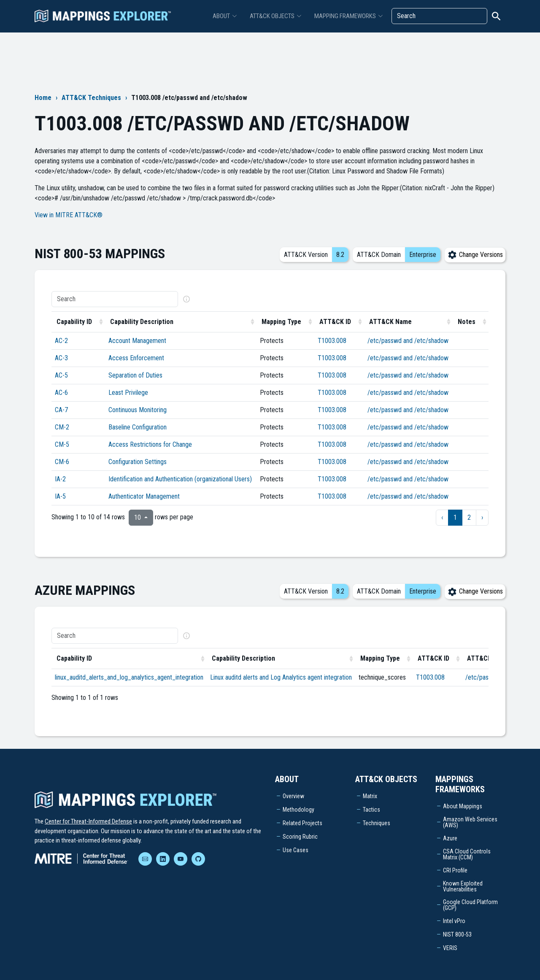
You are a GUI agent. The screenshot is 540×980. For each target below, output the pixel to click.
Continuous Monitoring (138, 410)
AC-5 (61, 375)
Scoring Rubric (300, 837)
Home (43, 98)
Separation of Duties (135, 375)
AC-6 (61, 393)
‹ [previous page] (442, 517)
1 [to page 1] (455, 517)
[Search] (439, 16)
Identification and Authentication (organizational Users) (180, 479)
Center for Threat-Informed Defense (88, 821)
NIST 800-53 (457, 934)
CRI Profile (455, 870)
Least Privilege (128, 393)
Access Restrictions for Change (150, 444)
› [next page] (482, 517)
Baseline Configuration (138, 427)
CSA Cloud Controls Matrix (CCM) (467, 854)
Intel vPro (454, 921)
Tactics (371, 810)
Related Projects (302, 823)
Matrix (370, 796)
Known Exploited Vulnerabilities (463, 886)
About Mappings (463, 806)
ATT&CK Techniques (91, 98)
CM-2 (62, 427)
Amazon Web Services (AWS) (470, 822)
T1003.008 (332, 341)
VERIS (450, 948)
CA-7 (61, 410)
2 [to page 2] (469, 517)
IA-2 (60, 479)
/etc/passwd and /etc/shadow (408, 341)
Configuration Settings (138, 462)
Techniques (377, 823)
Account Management (137, 341)
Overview (293, 796)
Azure (450, 838)
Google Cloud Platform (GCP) (470, 905)
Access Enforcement (136, 358)
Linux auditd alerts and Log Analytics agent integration (281, 677)
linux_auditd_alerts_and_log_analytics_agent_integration (129, 677)
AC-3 (61, 358)
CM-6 (62, 462)
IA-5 (60, 496)
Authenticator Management (144, 496)
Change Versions (475, 255)
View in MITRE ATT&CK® (69, 215)
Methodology (298, 810)
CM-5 (62, 444)
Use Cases (296, 850)
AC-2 (61, 341)
